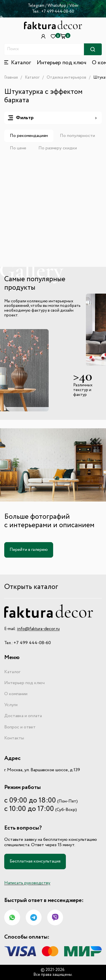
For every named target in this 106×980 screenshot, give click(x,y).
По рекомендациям (29, 136)
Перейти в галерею (29, 550)
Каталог (32, 77)
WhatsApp (57, 6)
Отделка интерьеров (66, 77)
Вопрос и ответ (20, 727)
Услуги (11, 705)
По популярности (77, 136)
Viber (74, 6)
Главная (11, 77)
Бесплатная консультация (35, 861)
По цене (18, 148)
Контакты (14, 738)
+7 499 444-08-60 (58, 12)
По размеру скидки (58, 148)
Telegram (36, 6)
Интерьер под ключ (61, 63)
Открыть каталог (31, 587)
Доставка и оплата (23, 716)
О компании (16, 694)
